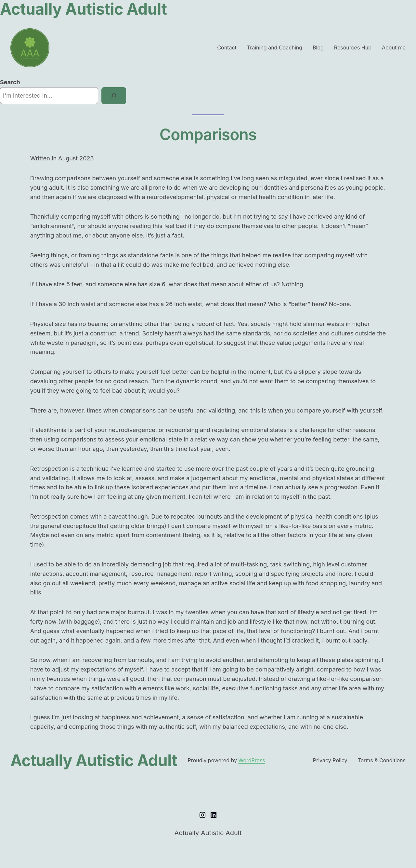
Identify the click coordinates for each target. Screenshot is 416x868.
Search (10, 82)
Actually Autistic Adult (94, 760)
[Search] (114, 96)
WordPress (252, 760)
